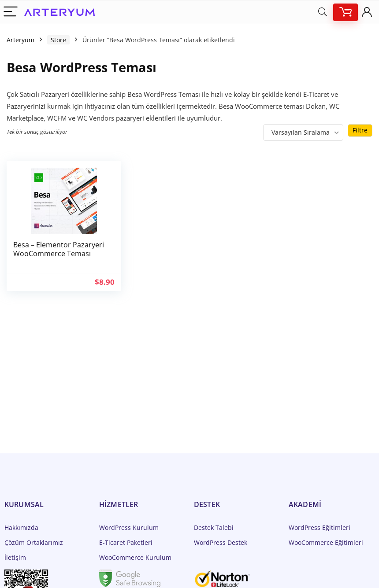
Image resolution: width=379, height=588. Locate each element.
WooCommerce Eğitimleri (326, 542)
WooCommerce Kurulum (135, 557)
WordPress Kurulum (129, 527)
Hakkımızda (21, 527)
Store (58, 40)
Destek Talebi (214, 527)
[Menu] (11, 12)
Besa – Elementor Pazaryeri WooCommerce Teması (59, 249)
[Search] (323, 12)
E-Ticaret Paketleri (126, 542)
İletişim (15, 557)
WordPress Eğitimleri (320, 527)
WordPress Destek (221, 542)
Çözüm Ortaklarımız (34, 542)
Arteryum (20, 40)
